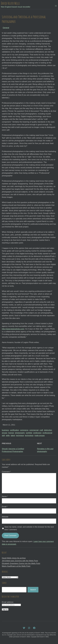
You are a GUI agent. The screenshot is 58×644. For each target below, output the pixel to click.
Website (5, 517)
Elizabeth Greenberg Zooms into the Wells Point (21, 563)
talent (13, 436)
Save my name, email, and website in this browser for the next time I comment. (29, 528)
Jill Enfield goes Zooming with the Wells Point (20, 561)
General (6, 28)
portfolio (29, 433)
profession (37, 433)
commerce (24, 430)
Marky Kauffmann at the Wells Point (16, 566)
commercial (34, 430)
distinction (48, 430)
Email (5, 507)
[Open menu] (56, 6)
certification (14, 430)
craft (41, 430)
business (5, 430)
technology (29, 436)
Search (33, 590)
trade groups (40, 436)
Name (5, 496)
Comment (6, 472)
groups (5, 433)
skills (8, 436)
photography (20, 433)
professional (47, 433)
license (11, 433)
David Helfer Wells (10, 3)
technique (20, 436)
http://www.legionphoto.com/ (13, 329)
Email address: (8, 602)
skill (3, 436)
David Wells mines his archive (14, 558)
